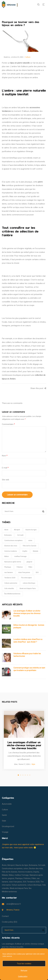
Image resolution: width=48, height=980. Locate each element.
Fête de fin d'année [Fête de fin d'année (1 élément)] (30, 546)
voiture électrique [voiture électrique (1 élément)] (29, 583)
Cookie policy (23, 976)
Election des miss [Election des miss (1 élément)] (11, 546)
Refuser (24, 971)
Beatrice (6, 57)
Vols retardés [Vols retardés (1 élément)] (9, 588)
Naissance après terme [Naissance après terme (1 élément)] (13, 562)
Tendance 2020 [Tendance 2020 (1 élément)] (10, 578)
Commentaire (8, 424)
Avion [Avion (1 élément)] (6, 530)
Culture (28, 57)
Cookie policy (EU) (10, 922)
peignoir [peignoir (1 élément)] (29, 562)
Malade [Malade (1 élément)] (36, 551)
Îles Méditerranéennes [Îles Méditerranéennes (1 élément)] (12, 594)
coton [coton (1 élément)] (30, 540)
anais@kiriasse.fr (14, 904)
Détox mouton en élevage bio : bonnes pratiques (29, 626)
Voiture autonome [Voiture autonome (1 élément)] (11, 583)
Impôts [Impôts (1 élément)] (25, 551)
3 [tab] (23, 775)
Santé (4, 815)
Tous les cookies (24, 964)
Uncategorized (8, 826)
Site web (6, 480)
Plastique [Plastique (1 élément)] (8, 567)
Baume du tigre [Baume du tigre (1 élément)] (31, 530)
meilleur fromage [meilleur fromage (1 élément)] (20, 556)
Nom (5, 456)
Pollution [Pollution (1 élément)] (20, 567)
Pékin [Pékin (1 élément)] (30, 567)
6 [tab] (30, 775)
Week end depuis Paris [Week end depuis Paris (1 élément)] (28, 588)
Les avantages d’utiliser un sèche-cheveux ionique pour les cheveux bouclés (27, 613)
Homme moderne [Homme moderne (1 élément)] (11, 551)
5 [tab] (28, 775)
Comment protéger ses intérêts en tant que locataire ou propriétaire (29, 669)
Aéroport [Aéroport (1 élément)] (17, 530)
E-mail (5, 468)
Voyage (5, 832)
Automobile (7, 804)
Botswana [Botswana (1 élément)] (8, 535)
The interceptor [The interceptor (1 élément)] (26, 578)
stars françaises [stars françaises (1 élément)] (24, 572)
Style (33, 764)
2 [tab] (21, 775)
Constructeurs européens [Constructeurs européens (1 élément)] (13, 540)
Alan (15, 764)
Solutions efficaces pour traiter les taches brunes (27, 655)
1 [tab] (18, 775)
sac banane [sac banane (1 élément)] (9, 572)
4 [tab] (25, 775)
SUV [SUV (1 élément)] (37, 572)
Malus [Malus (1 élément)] (7, 556)
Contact (5, 916)
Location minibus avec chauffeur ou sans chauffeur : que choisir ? (28, 641)
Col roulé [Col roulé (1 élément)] (20, 535)
